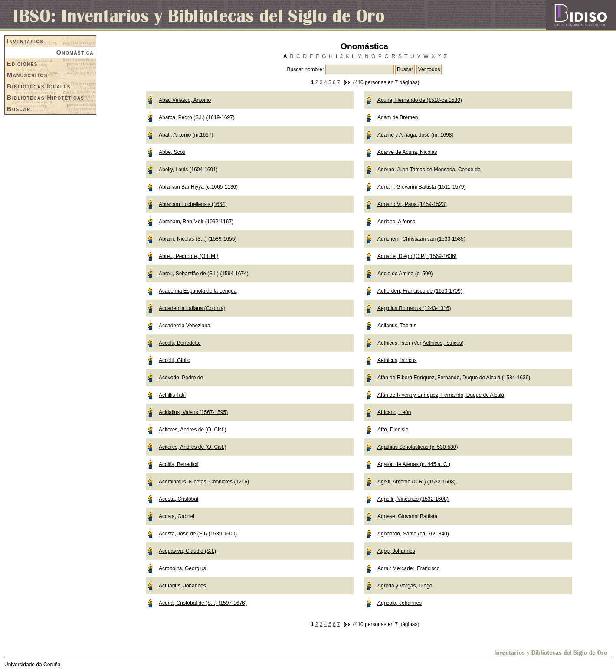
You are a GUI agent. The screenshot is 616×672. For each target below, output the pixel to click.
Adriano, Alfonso (396, 222)
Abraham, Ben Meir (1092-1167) (196, 222)
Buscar (19, 109)
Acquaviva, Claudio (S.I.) (187, 551)
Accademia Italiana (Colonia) (192, 308)
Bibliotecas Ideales (39, 86)
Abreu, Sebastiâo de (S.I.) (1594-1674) (204, 274)
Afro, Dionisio (393, 430)
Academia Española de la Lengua (198, 291)
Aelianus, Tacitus (397, 326)
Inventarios (25, 41)
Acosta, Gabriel (177, 516)
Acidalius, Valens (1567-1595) (193, 412)
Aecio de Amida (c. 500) (405, 274)
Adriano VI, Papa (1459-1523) (412, 204)
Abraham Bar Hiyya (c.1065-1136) (198, 187)
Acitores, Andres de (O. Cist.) (192, 430)
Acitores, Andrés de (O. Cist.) (192, 447)
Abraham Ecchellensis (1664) (193, 204)
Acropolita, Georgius (182, 568)
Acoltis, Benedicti (179, 464)
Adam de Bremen (398, 117)
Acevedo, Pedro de (181, 378)
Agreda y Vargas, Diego (405, 586)
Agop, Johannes (396, 551)
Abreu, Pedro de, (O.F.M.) (188, 256)
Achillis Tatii (172, 395)
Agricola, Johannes (400, 603)
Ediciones (22, 64)
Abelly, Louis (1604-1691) (188, 170)
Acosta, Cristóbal (179, 499)
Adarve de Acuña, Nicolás (407, 152)
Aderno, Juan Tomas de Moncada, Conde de (429, 170)
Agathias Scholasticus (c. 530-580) (418, 447)
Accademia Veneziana (185, 326)
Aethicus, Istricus (442, 343)
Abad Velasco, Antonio (185, 100)
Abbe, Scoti (172, 152)
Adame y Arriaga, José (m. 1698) (415, 135)
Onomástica (75, 52)
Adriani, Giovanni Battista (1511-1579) (421, 187)
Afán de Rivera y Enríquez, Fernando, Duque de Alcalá (441, 395)
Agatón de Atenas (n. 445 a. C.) (414, 464)
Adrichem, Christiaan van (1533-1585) (421, 239)
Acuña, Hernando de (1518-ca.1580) (420, 100)
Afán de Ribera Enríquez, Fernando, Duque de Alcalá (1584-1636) (454, 378)
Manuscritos (27, 75)
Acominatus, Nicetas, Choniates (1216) (204, 482)
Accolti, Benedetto (180, 343)
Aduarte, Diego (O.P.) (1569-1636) (417, 256)
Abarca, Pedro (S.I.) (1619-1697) (197, 117)
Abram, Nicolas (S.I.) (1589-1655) (198, 239)
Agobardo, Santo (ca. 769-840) (413, 534)
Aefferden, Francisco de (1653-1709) (420, 291)
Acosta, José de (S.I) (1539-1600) (198, 534)
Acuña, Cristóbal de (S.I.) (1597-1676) (203, 603)
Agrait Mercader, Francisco (408, 568)
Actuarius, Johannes (182, 586)
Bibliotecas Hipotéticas (46, 98)
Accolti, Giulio (175, 360)
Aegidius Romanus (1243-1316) (414, 308)
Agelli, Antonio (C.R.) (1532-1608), (417, 482)
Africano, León (394, 412)
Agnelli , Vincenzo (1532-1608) (413, 499)
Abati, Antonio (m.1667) (186, 135)
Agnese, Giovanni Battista (407, 516)
